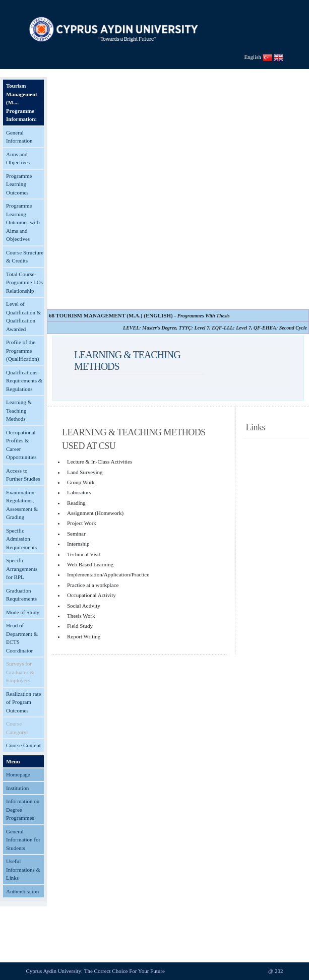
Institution (17, 788)
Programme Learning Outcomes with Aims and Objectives (23, 222)
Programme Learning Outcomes (19, 184)
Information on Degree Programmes (23, 809)
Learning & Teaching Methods (19, 410)
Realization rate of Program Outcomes (23, 702)
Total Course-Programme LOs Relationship (24, 282)
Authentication (22, 891)
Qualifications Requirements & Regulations (24, 381)
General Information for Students (23, 840)
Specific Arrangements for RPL (22, 569)
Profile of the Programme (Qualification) (22, 350)
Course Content (23, 745)
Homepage (18, 774)
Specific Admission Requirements (21, 539)
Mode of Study (23, 612)
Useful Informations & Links (23, 869)
